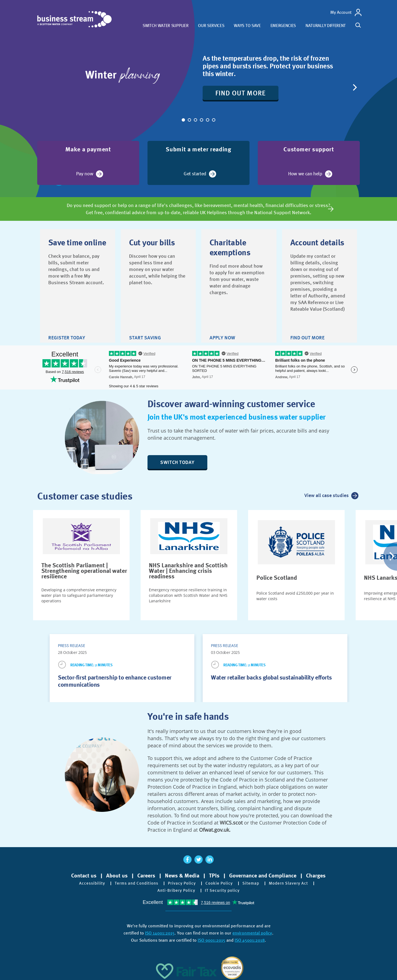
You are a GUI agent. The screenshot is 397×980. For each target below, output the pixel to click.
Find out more (244, 93)
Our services (211, 25)
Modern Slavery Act (293, 881)
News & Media (182, 874)
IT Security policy (223, 888)
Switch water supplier (165, 25)
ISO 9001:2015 (211, 938)
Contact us (84, 874)
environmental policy (252, 931)
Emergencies (283, 25)
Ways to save (247, 25)
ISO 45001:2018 (250, 938)
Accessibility (87, 881)
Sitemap (254, 881)
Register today (67, 326)
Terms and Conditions (134, 881)
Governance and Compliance (263, 874)
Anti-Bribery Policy (175, 888)
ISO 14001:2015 (160, 931)
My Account (341, 12)
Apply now (222, 326)
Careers (146, 874)
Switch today (181, 460)
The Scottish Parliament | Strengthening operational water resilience (84, 569)
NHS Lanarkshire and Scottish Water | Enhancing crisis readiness (188, 569)
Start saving (145, 326)
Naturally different (326, 25)
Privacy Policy (182, 881)
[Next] (354, 87)
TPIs (214, 874)
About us (117, 874)
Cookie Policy (221, 881)
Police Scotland (277, 576)
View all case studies (325, 494)
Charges (316, 874)
